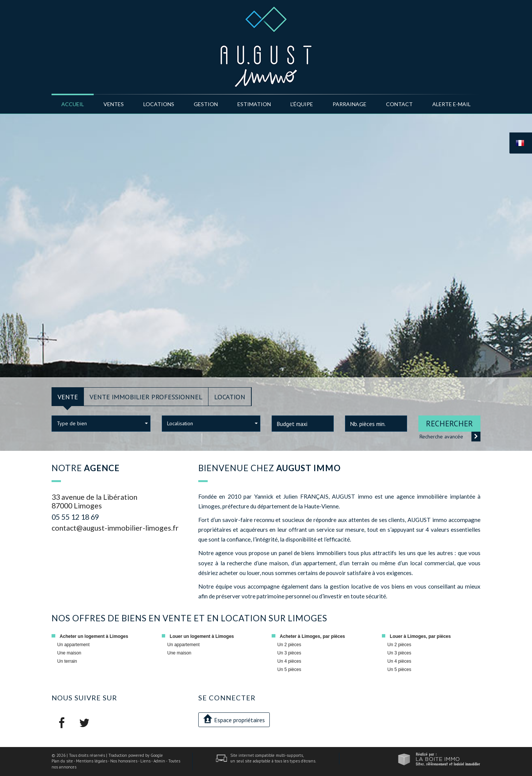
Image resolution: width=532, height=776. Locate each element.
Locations (159, 104)
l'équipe (302, 104)
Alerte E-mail (451, 104)
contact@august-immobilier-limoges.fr (115, 528)
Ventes (114, 104)
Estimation (254, 104)
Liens (145, 761)
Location (230, 397)
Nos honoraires (124, 761)
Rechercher (449, 424)
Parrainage (350, 104)
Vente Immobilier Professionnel (146, 397)
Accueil (73, 104)
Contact (399, 104)
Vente (68, 397)
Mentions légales (92, 761)
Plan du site (62, 761)
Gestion (206, 104)
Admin (159, 761)
